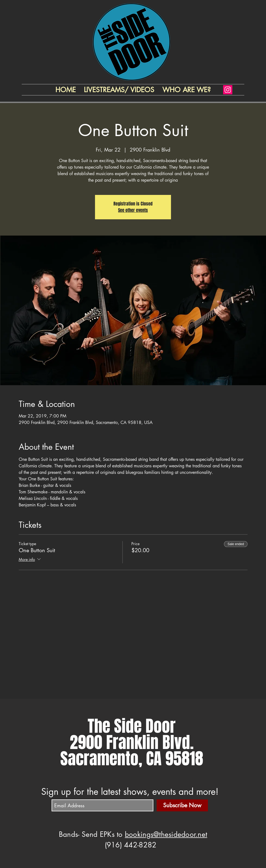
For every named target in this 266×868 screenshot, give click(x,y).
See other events (133, 210)
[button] (186, 90)
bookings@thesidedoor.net (166, 834)
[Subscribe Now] (182, 805)
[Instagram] (228, 90)
